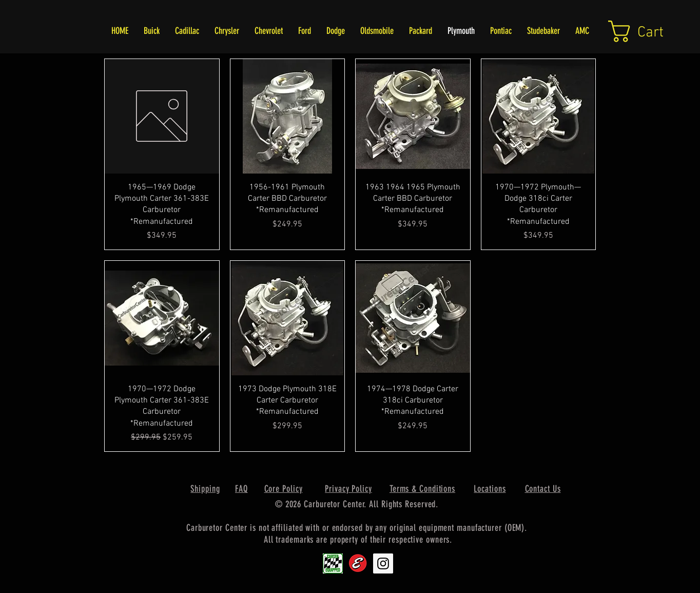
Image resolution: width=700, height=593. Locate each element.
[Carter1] (333, 563)
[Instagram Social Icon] (383, 563)
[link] (649, 31)
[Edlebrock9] (358, 563)
